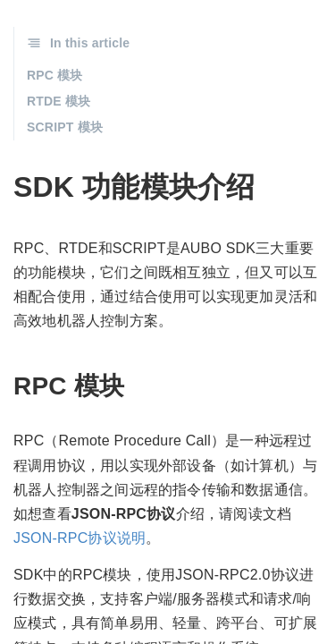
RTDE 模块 (59, 101)
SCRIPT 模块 (65, 127)
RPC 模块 (55, 75)
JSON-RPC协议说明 (80, 538)
